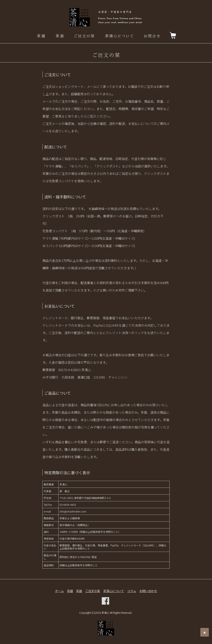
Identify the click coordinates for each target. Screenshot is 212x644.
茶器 (79, 591)
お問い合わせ (148, 591)
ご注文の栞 (93, 591)
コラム (132, 591)
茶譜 (70, 591)
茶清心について (114, 591)
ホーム (59, 591)
